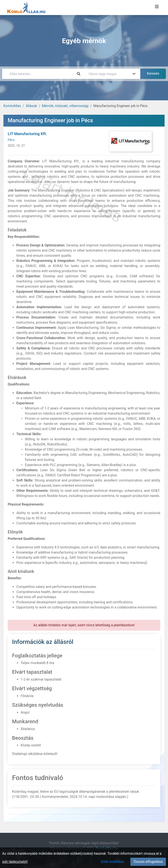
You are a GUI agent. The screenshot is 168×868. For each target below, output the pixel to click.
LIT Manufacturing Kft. (27, 134)
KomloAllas (12, 106)
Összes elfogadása (148, 862)
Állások (31, 106)
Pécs (11, 140)
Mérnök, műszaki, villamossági (65, 106)
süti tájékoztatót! (15, 862)
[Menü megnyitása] (157, 7)
